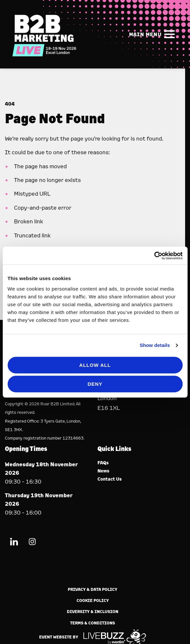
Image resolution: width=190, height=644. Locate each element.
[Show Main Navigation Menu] (153, 34)
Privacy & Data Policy (93, 589)
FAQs (103, 463)
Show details (155, 345)
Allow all (95, 365)
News (103, 471)
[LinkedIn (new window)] (14, 543)
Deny (95, 384)
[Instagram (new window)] (32, 543)
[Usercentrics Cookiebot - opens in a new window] (154, 256)
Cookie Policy (93, 600)
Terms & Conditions (93, 623)
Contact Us (110, 479)
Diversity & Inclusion (93, 612)
